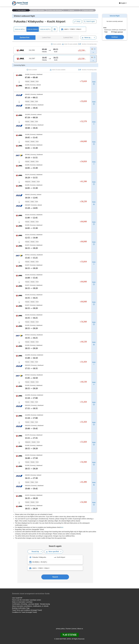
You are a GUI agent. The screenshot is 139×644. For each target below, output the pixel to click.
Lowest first (68, 37)
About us (80, 629)
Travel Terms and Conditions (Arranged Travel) (27, 610)
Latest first (46, 37)
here (62, 527)
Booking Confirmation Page (21, 608)
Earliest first (25, 37)
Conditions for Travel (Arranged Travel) (24, 612)
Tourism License (71, 629)
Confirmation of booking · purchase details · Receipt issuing (31, 604)
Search (55, 577)
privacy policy (60, 629)
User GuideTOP (17, 598)
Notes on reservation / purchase (22, 602)
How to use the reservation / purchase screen (27, 600)
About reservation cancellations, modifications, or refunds (30, 606)
